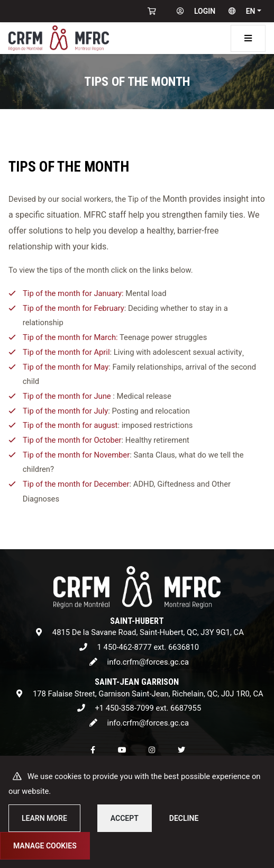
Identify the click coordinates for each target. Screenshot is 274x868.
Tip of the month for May (66, 367)
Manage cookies (45, 846)
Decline (184, 818)
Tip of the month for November (76, 455)
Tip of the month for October (72, 440)
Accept (125, 818)
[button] (243, 11)
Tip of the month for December (76, 485)
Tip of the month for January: (73, 293)
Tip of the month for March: (70, 338)
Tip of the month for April (66, 352)
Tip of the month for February (74, 308)
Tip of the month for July (65, 411)
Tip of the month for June (67, 396)
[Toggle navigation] (248, 38)
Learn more (44, 818)
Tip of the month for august (70, 426)
